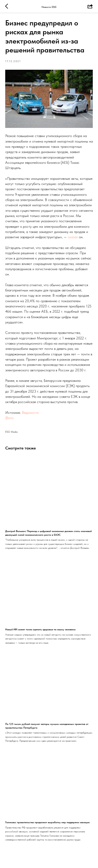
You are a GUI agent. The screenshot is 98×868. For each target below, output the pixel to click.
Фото (9, 418)
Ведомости (30, 413)
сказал (72, 237)
